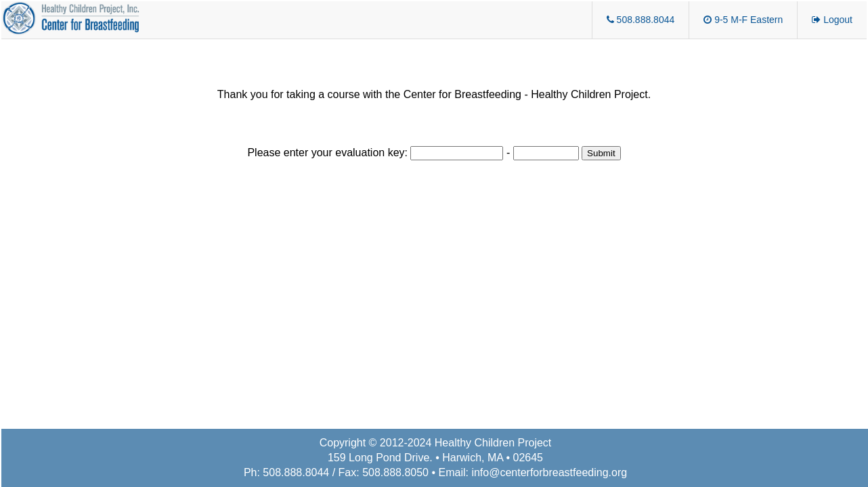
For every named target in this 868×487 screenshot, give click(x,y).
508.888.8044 (641, 20)
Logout (832, 20)
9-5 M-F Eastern (743, 20)
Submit (601, 153)
